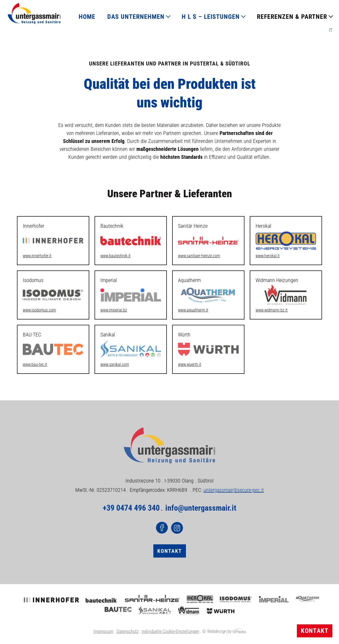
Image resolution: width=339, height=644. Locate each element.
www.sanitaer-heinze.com (199, 256)
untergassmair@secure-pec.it (234, 490)
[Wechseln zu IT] (331, 30)
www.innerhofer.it (37, 256)
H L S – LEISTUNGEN (211, 17)
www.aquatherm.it (193, 310)
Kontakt (315, 631)
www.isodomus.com (39, 310)
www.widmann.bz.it (272, 310)
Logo (34, 13)
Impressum (103, 631)
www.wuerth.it (190, 364)
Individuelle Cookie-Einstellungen (170, 631)
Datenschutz (128, 631)
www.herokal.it (268, 256)
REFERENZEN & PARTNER (292, 17)
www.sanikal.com (115, 364)
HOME (87, 17)
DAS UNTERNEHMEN (136, 17)
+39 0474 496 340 (131, 508)
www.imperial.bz (114, 310)
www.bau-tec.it (35, 364)
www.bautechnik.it (115, 256)
